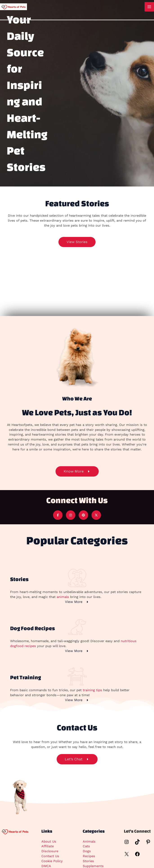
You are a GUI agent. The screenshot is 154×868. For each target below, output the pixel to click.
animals (63, 597)
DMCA (46, 866)
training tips (92, 690)
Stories (88, 861)
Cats (86, 846)
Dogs (87, 851)
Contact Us (50, 856)
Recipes (89, 856)
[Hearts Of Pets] (13, 7)
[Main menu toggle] (149, 7)
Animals (89, 841)
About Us (49, 841)
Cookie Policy (52, 861)
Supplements (93, 866)
